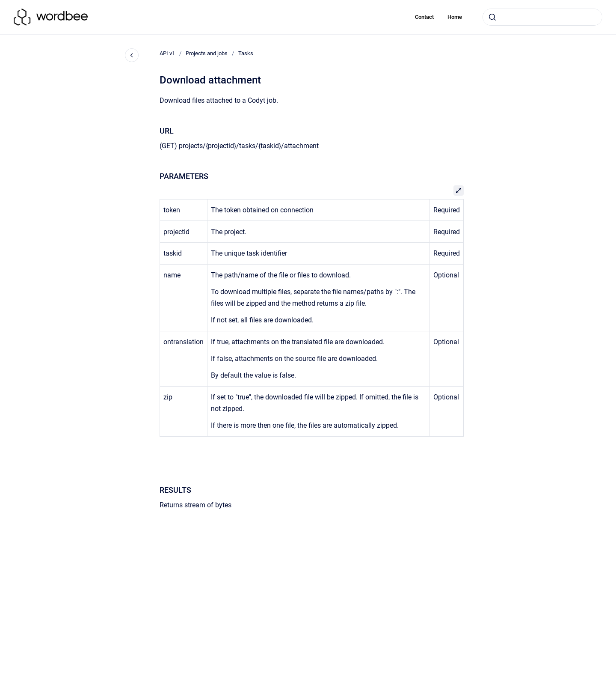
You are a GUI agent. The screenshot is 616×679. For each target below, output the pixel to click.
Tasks (246, 53)
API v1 (167, 53)
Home (455, 17)
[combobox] (542, 17)
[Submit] (492, 17)
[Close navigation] (132, 55)
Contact (424, 17)
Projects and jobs (207, 53)
